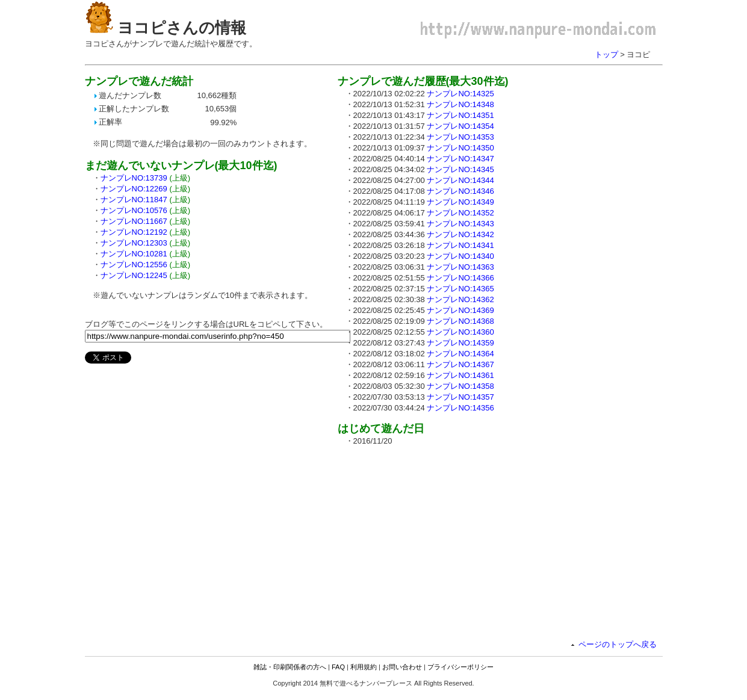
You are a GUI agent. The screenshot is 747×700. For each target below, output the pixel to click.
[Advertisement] (439, 540)
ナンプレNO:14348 (460, 104)
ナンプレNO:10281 (134, 254)
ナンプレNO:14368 (460, 321)
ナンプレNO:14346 (460, 191)
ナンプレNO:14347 (460, 159)
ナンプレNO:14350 (460, 148)
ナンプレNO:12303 (134, 243)
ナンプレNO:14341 (460, 245)
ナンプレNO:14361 (460, 375)
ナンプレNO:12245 (134, 275)
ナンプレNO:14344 (460, 180)
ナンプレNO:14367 (460, 364)
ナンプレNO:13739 (134, 178)
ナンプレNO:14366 (460, 278)
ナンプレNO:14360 (460, 332)
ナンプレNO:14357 (460, 397)
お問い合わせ (402, 667)
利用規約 (364, 667)
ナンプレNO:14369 (460, 310)
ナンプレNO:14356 (460, 408)
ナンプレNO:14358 (460, 386)
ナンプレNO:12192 (134, 232)
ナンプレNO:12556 (134, 265)
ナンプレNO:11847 (134, 200)
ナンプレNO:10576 (134, 210)
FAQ (338, 667)
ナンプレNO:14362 (460, 299)
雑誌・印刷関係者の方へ (290, 667)
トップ (606, 54)
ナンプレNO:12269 (134, 189)
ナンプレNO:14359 (460, 343)
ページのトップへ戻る (618, 644)
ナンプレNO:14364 (460, 354)
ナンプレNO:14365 (460, 289)
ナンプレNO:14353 (460, 137)
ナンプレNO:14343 (460, 224)
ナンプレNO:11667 (134, 221)
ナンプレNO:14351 (460, 115)
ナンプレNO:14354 (460, 126)
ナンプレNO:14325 (460, 94)
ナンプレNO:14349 (460, 202)
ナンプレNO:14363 (460, 267)
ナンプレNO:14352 (460, 213)
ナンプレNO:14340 (460, 256)
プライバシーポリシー (460, 667)
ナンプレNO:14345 (460, 169)
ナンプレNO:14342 (460, 234)
